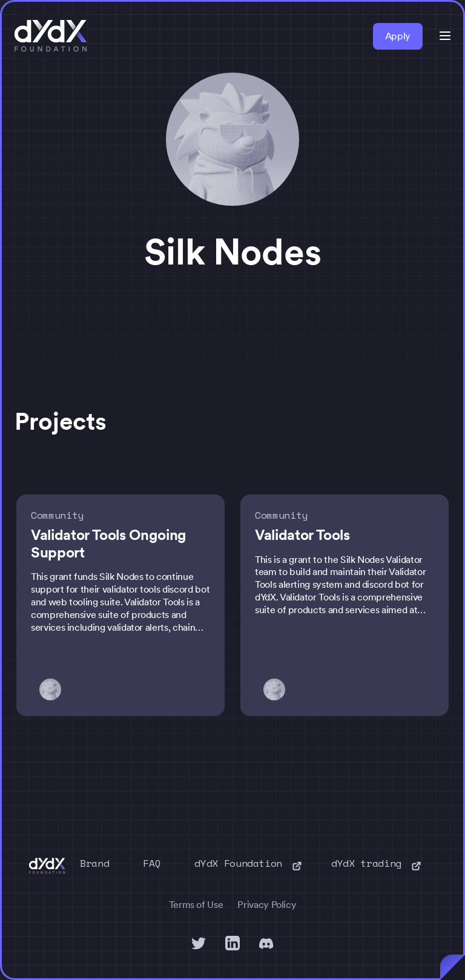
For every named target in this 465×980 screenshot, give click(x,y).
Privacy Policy (267, 905)
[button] (445, 36)
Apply (398, 36)
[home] (51, 36)
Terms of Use (196, 905)
